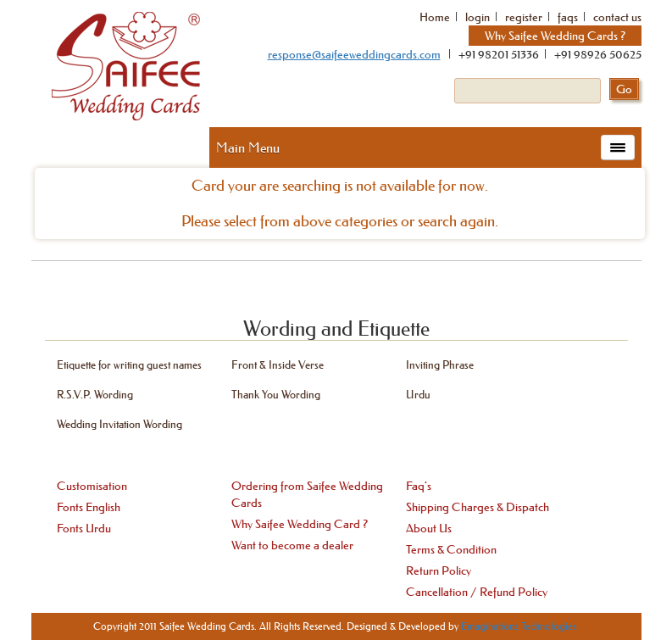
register (524, 17)
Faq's (419, 486)
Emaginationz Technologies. (520, 626)
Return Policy (439, 570)
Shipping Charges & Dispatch (478, 507)
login (478, 17)
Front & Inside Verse (278, 364)
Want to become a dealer (292, 545)
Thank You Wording (276, 394)
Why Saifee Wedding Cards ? (555, 36)
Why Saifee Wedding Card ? (300, 524)
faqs (568, 17)
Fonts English (89, 507)
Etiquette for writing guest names (129, 364)
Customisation (92, 486)
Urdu (418, 394)
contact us (617, 17)
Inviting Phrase (440, 364)
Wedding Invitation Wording (119, 423)
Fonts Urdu (84, 528)
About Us (429, 528)
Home (435, 17)
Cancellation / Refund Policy (477, 592)
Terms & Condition (451, 549)
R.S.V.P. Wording (95, 394)
